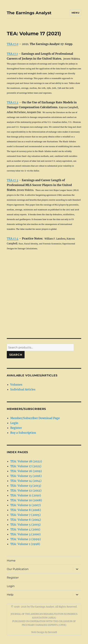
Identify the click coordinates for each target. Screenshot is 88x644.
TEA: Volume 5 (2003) (25, 525)
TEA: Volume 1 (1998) (25, 544)
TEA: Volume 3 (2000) (25, 534)
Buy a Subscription (23, 433)
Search (16, 355)
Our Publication (18, 569)
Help (10, 595)
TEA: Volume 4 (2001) (25, 529)
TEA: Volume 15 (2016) (26, 476)
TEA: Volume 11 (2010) (26, 495)
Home (11, 561)
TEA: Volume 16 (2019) (26, 471)
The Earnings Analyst (29, 13)
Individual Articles (23, 389)
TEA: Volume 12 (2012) (26, 490)
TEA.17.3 (12, 180)
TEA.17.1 (12, 54)
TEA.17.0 (13, 44)
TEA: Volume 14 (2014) (26, 481)
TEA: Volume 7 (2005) (25, 515)
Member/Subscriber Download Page (35, 418)
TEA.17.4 (13, 238)
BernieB (53, 632)
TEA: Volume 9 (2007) (26, 505)
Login (14, 423)
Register (16, 428)
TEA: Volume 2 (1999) (26, 539)
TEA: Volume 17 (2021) (26, 466)
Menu (75, 13)
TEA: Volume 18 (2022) (26, 461)
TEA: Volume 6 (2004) (26, 520)
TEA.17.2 (13, 102)
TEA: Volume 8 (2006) (26, 510)
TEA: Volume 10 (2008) (26, 500)
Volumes (16, 385)
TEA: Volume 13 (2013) (26, 486)
